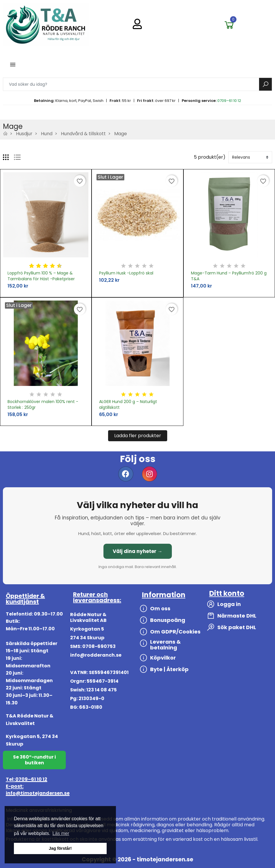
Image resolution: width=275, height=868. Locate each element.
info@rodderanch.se (96, 655)
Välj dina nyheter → (138, 551)
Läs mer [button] (61, 833)
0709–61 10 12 (229, 101)
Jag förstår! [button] (60, 848)
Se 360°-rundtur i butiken (34, 760)
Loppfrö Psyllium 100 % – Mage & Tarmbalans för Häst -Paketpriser (41, 276)
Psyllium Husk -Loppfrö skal (126, 273)
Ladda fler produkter (138, 436)
